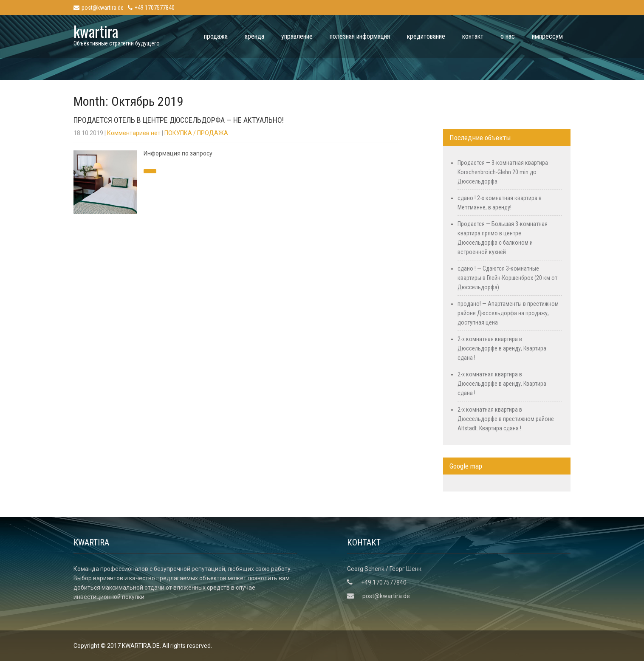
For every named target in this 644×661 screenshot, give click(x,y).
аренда (254, 36)
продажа (216, 36)
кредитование (426, 36)
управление (297, 36)
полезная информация (360, 36)
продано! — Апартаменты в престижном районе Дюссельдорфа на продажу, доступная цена (508, 313)
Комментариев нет (134, 133)
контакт (473, 36)
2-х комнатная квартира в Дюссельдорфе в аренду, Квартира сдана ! (502, 348)
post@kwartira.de (99, 8)
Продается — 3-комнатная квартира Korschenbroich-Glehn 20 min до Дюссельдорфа (503, 172)
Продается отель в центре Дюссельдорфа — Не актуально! (179, 120)
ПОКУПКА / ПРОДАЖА (196, 133)
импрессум (547, 36)
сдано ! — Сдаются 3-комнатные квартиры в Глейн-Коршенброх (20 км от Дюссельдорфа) (507, 278)
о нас (508, 36)
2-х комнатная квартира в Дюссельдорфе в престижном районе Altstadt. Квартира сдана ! (506, 419)
